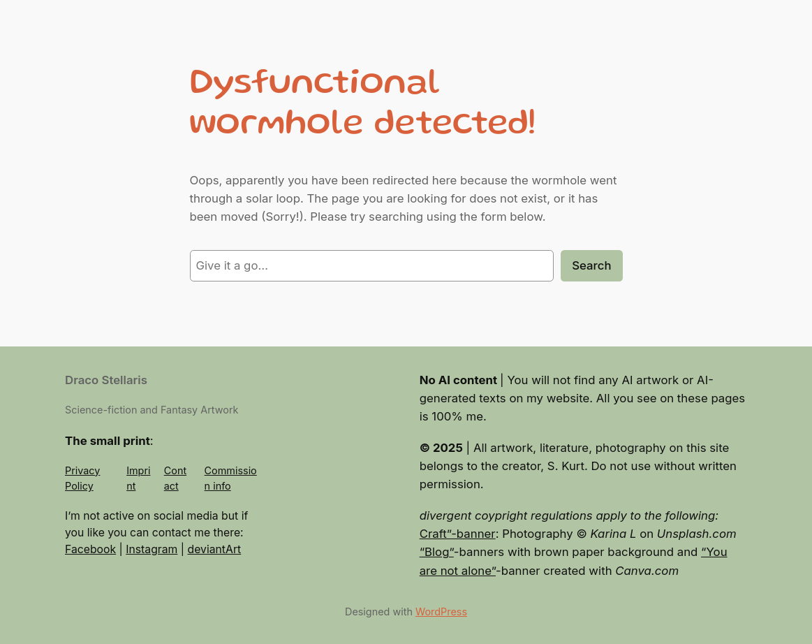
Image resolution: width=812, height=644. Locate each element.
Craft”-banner (458, 534)
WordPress (441, 612)
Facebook (90, 549)
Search (591, 265)
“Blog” (437, 552)
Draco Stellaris (106, 380)
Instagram (152, 549)
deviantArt (215, 549)
